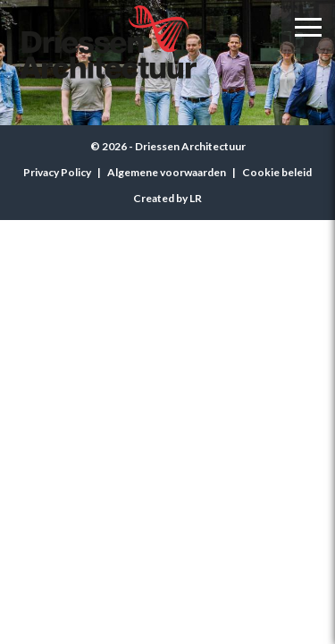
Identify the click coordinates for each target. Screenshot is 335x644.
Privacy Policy (57, 172)
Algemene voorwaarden (167, 172)
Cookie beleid (277, 172)
